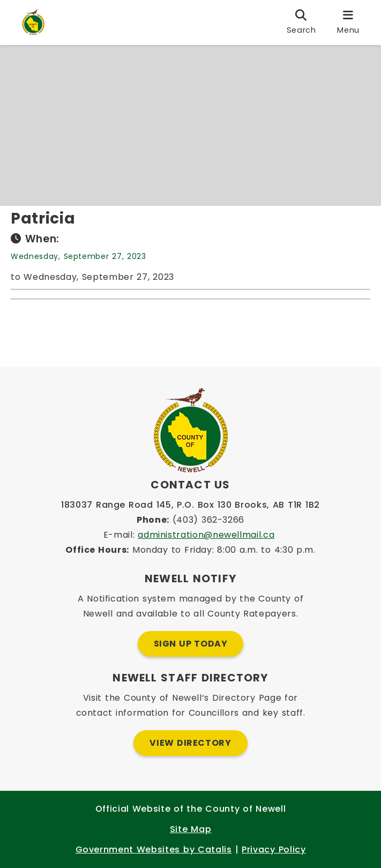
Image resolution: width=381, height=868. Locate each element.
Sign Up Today (191, 644)
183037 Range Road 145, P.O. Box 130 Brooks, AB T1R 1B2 (190, 505)
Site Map (190, 829)
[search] (301, 23)
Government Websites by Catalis (154, 850)
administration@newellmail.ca (206, 535)
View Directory (190, 743)
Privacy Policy (274, 850)
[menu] (348, 23)
